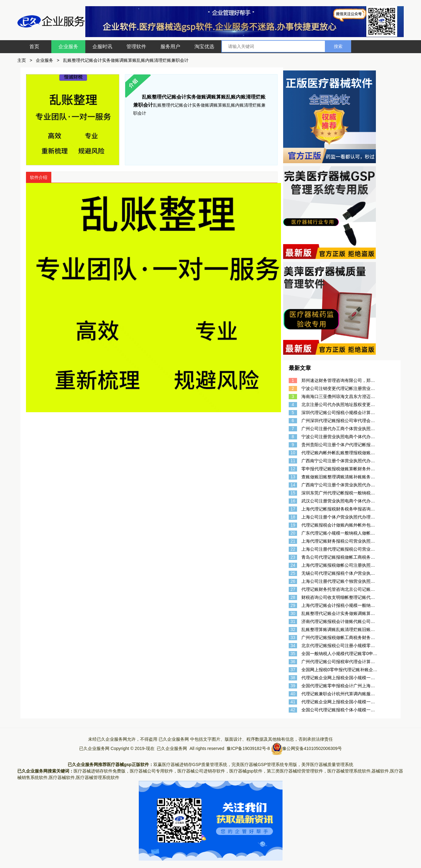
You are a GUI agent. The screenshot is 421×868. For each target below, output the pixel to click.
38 (293, 678)
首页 (34, 47)
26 (293, 581)
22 (293, 549)
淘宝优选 (204, 47)
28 (293, 597)
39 (293, 686)
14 (293, 485)
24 (293, 565)
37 (293, 670)
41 (293, 702)
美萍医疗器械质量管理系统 (327, 764)
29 (293, 605)
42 (293, 710)
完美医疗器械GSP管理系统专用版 (264, 764)
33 (293, 637)
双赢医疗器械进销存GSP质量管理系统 (190, 764)
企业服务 (68, 47)
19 (293, 525)
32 (293, 629)
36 (293, 662)
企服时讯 (102, 47)
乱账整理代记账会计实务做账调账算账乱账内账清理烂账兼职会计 (126, 60)
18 (293, 517)
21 (293, 541)
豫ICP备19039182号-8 (248, 748)
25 (293, 573)
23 (293, 557)
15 (293, 493)
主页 (22, 60)
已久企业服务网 (174, 739)
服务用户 (170, 47)
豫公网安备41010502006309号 (312, 748)
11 (293, 461)
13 (293, 477)
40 (293, 694)
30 (293, 613)
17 (293, 509)
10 (293, 453)
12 (293, 469)
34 (293, 646)
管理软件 (136, 47)
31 (293, 621)
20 (293, 533)
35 (293, 654)
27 (293, 589)
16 (293, 501)
